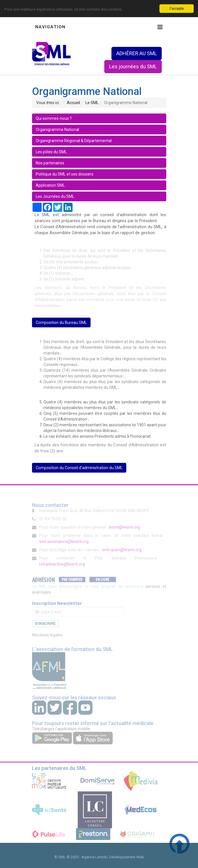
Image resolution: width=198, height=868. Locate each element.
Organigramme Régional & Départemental (74, 141)
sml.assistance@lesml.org (64, 541)
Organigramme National (57, 130)
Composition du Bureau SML (61, 322)
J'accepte (177, 8)
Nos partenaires (50, 163)
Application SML (50, 185)
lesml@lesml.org (124, 527)
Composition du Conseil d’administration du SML (79, 468)
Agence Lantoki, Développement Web (113, 857)
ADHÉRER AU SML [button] (137, 53)
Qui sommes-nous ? (54, 118)
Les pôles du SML (51, 152)
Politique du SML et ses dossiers (65, 174)
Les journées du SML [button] (133, 66)
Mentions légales (47, 635)
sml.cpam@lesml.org (122, 550)
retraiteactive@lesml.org (62, 564)
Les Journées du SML (55, 196)
